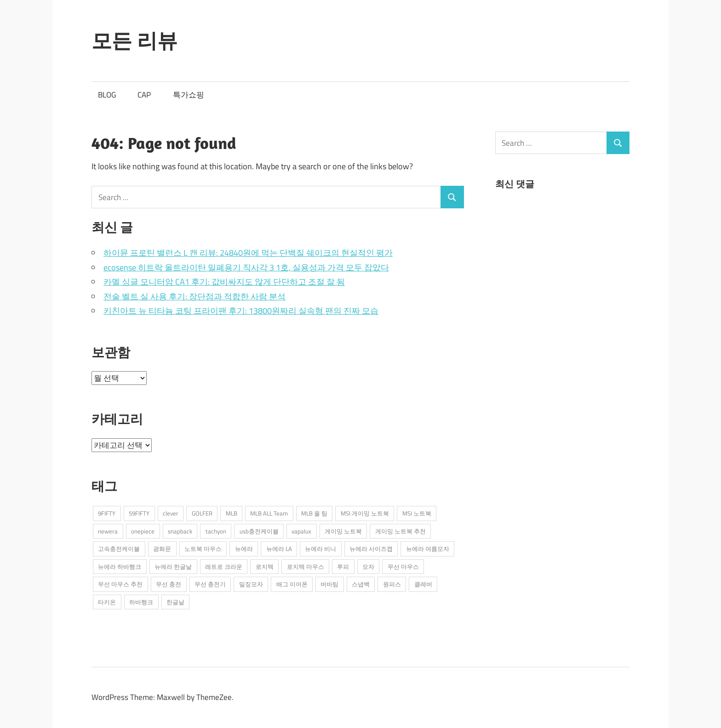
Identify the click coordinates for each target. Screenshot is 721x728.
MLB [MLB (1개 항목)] (232, 513)
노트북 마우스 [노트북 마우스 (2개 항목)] (203, 549)
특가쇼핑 (189, 95)
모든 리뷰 (134, 40)
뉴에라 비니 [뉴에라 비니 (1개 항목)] (320, 549)
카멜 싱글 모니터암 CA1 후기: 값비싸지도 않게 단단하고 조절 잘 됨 (224, 282)
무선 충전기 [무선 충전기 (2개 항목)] (210, 584)
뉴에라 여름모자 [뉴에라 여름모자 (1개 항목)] (428, 549)
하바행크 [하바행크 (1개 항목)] (141, 602)
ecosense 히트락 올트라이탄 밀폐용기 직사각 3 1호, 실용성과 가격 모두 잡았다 (246, 267)
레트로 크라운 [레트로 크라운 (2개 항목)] (224, 567)
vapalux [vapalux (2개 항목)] (301, 531)
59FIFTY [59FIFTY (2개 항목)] (139, 513)
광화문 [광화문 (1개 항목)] (162, 549)
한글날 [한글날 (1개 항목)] (175, 602)
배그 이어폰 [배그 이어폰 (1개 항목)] (292, 584)
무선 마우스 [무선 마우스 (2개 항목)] (403, 567)
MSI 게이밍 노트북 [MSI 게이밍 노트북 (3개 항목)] (365, 513)
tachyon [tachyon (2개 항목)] (216, 531)
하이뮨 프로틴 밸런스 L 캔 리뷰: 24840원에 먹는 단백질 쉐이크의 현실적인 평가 (248, 253)
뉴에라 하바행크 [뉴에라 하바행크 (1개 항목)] (120, 567)
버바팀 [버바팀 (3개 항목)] (329, 584)
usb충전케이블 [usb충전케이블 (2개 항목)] (259, 531)
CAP (144, 95)
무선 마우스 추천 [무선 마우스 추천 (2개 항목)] (120, 584)
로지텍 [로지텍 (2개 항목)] (265, 567)
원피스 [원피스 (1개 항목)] (392, 584)
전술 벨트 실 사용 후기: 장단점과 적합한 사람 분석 (195, 296)
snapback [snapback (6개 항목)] (180, 531)
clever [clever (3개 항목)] (171, 513)
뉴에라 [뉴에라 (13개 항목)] (244, 549)
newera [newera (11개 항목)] (108, 531)
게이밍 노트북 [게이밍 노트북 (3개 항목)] (343, 531)
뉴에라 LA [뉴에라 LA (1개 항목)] (279, 549)
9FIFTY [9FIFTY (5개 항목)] (107, 513)
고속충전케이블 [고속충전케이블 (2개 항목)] (119, 549)
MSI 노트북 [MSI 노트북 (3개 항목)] (417, 513)
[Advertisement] (564, 279)
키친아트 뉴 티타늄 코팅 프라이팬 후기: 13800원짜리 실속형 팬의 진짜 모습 (241, 311)
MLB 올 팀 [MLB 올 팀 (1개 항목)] (314, 513)
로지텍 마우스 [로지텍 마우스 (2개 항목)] (306, 567)
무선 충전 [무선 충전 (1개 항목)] (169, 584)
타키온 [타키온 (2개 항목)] (107, 602)
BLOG (107, 95)
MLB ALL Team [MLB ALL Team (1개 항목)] (269, 513)
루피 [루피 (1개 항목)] (343, 567)
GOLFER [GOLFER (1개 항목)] (202, 513)
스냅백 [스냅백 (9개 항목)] (361, 584)
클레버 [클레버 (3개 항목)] (423, 584)
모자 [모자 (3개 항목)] (368, 567)
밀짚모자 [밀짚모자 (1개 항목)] (251, 584)
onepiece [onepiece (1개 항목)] (143, 531)
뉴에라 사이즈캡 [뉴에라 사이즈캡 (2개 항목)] (371, 549)
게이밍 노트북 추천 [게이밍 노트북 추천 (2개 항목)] (401, 531)
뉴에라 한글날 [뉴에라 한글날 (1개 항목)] (173, 567)
